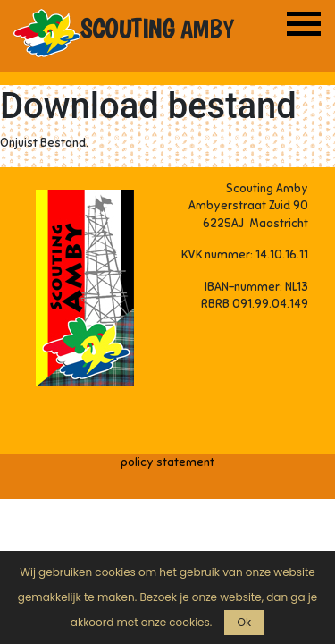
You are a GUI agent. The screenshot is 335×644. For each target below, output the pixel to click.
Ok (245, 622)
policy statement (167, 462)
